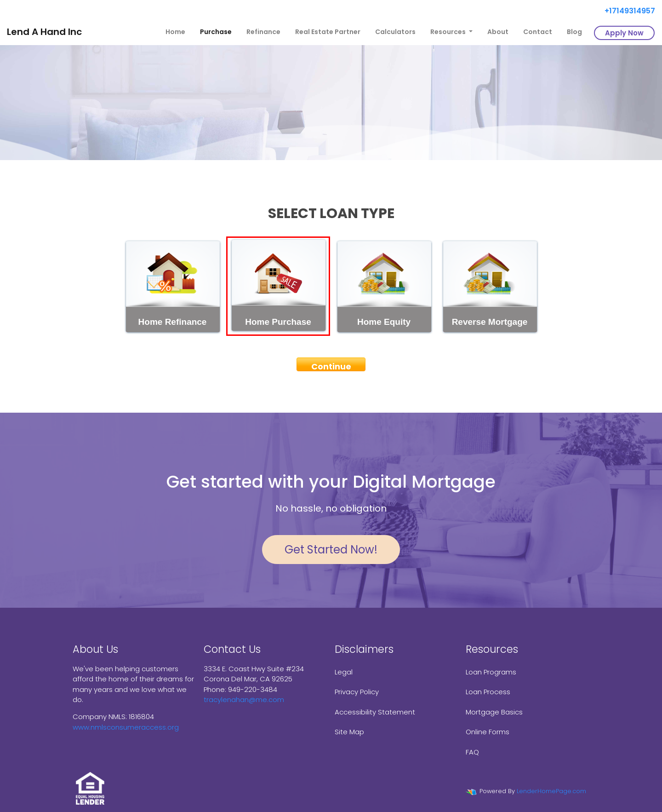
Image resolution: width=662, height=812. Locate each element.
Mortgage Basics (494, 712)
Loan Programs (491, 672)
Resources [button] (449, 32)
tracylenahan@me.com (244, 700)
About (498, 32)
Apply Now (624, 33)
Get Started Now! (331, 550)
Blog (574, 32)
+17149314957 (626, 11)
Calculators (395, 32)
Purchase (216, 32)
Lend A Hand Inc (44, 32)
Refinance (263, 32)
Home (175, 32)
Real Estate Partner (328, 32)
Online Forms (488, 732)
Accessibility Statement (375, 712)
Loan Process (488, 692)
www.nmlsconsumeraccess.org (126, 727)
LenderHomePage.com (551, 791)
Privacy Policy (357, 692)
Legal (344, 672)
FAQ (472, 752)
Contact (538, 32)
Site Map (349, 732)
